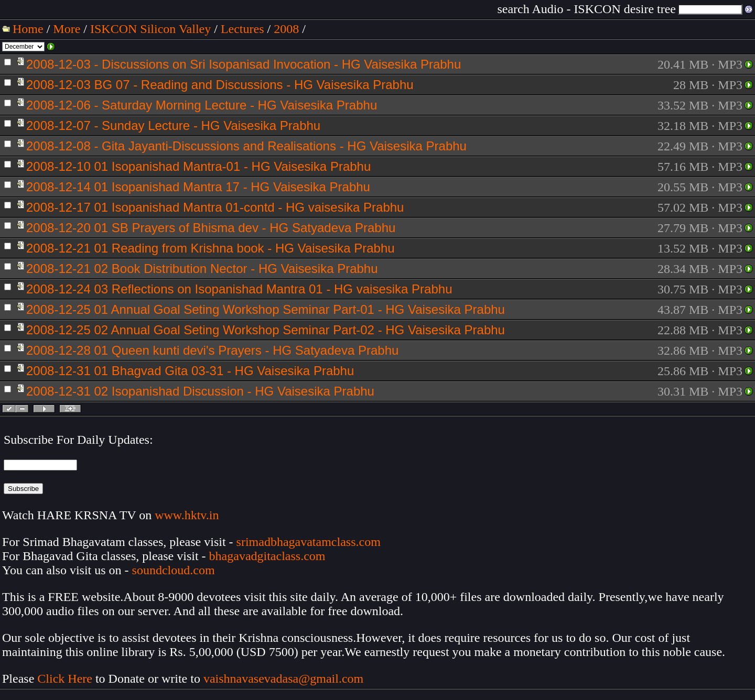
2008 (286, 29)
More (67, 29)
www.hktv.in (187, 515)
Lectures (242, 29)
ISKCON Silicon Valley (150, 29)
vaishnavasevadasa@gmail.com (285, 679)
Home (28, 29)
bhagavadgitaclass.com (267, 556)
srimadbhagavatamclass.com (309, 542)
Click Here (65, 679)
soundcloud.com (174, 570)
